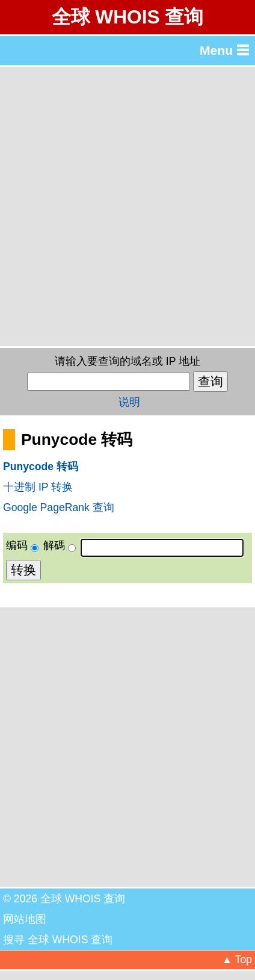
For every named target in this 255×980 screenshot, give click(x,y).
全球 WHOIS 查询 (128, 17)
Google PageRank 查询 (59, 507)
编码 (17, 545)
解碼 (54, 545)
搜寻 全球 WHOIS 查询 (58, 940)
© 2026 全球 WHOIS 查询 (64, 899)
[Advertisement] (127, 206)
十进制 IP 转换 (38, 487)
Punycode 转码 (41, 467)
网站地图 (25, 919)
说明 (129, 402)
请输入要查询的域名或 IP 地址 (127, 361)
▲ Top (237, 960)
